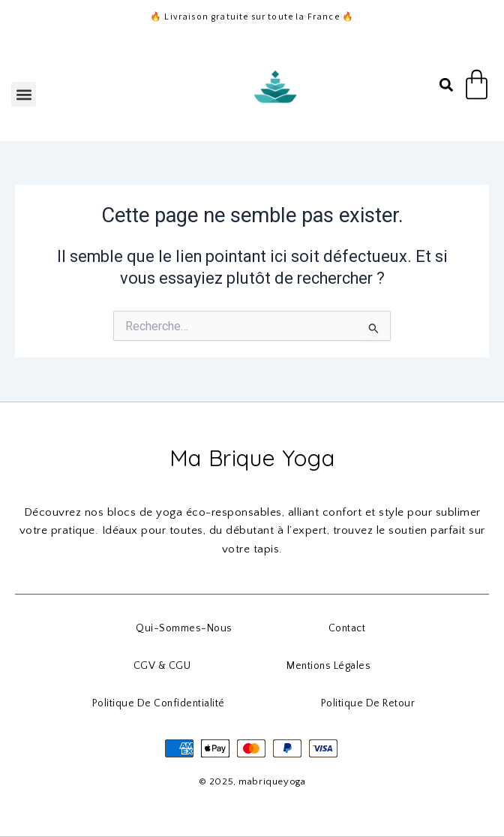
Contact (347, 628)
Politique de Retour (368, 703)
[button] (24, 94)
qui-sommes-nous (184, 628)
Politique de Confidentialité (159, 703)
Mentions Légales (328, 666)
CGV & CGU (162, 666)
